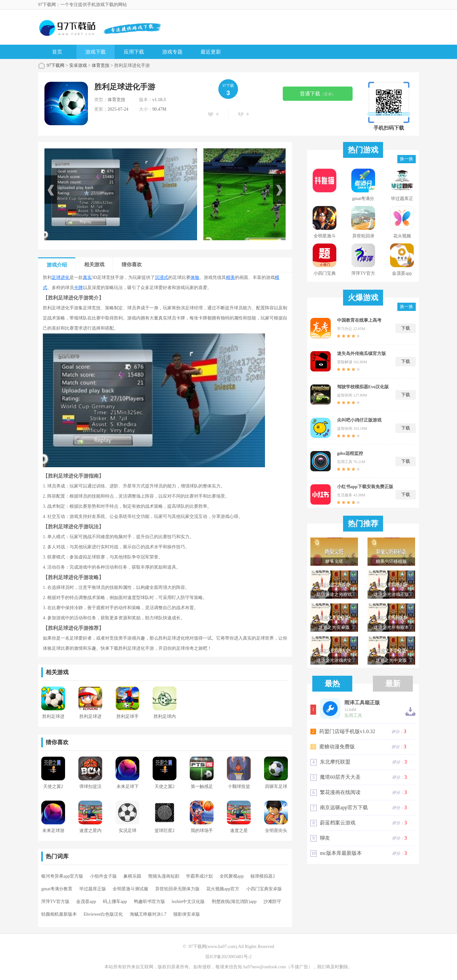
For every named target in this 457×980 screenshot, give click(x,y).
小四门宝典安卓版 (264, 889)
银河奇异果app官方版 (62, 876)
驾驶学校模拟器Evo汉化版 (363, 387)
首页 (57, 52)
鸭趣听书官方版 (149, 902)
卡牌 (78, 288)
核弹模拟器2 (263, 876)
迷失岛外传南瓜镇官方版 (361, 354)
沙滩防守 (272, 902)
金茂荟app (86, 902)
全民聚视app (232, 876)
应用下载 (134, 52)
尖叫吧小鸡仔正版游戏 (359, 420)
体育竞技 (101, 65)
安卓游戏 (78, 65)
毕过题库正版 (93, 889)
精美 (230, 277)
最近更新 (211, 52)
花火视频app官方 (223, 889)
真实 (87, 277)
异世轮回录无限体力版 (177, 889)
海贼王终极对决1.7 (148, 914)
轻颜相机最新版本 (59, 914)
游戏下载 (96, 52)
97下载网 (56, 65)
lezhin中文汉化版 (188, 902)
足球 (56, 277)
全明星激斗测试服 (130, 889)
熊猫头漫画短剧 (164, 876)
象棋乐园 (132, 876)
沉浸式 (162, 277)
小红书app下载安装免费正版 (365, 487)
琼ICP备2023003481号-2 (228, 957)
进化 (65, 277)
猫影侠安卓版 (187, 914)
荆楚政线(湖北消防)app (234, 902)
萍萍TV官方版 (55, 902)
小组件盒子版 (103, 876)
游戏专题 (172, 52)
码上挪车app (115, 902)
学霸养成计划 (199, 876)
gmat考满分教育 (57, 889)
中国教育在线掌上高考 (359, 320)
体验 (195, 277)
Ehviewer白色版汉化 (103, 914)
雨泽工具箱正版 (362, 703)
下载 (406, 328)
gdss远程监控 (350, 453)
